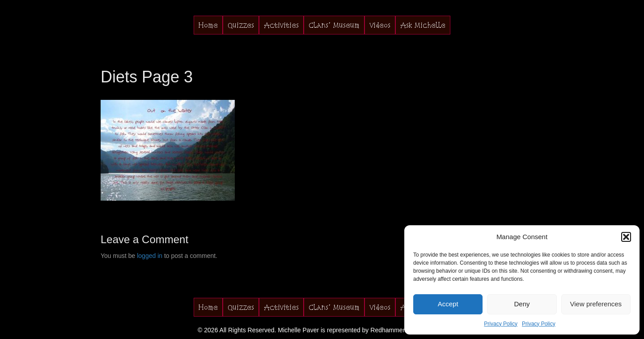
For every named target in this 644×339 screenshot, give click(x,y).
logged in (150, 256)
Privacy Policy (501, 324)
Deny (522, 304)
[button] (626, 237)
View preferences (596, 304)
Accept (448, 304)
